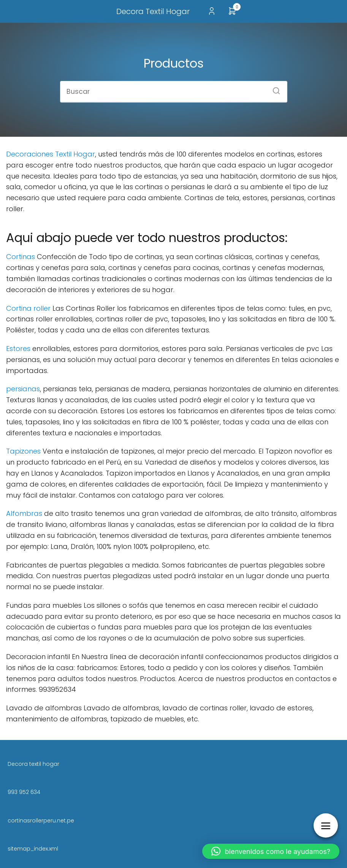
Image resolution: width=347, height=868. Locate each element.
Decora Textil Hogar (153, 11)
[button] (271, 851)
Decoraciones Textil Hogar (51, 154)
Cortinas (21, 257)
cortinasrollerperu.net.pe (41, 821)
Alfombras (24, 513)
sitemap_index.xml (33, 849)
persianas (23, 389)
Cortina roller (28, 308)
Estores (18, 349)
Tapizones (24, 451)
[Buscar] (274, 89)
